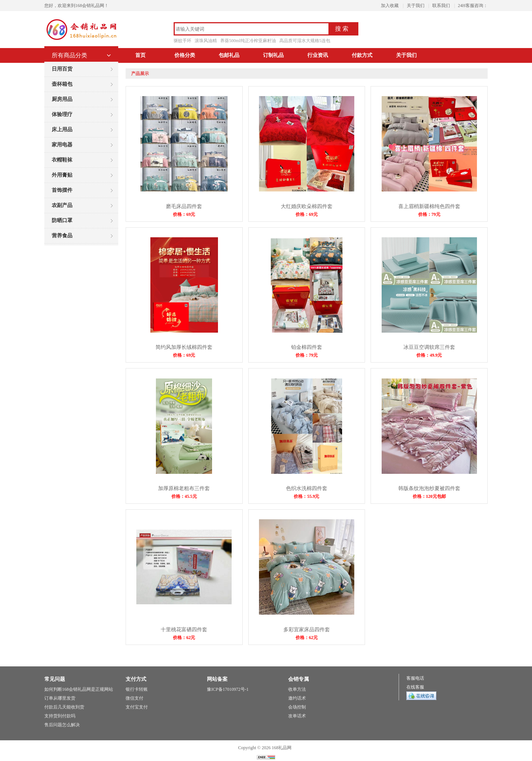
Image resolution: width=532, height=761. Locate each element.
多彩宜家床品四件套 (307, 630)
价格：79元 (429, 214)
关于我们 (416, 6)
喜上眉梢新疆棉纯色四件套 (429, 206)
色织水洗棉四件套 (307, 488)
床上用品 (62, 130)
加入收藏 (390, 6)
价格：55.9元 (306, 496)
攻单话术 (297, 716)
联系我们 (441, 6)
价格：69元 (184, 214)
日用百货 (62, 69)
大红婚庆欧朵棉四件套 (307, 206)
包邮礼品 (229, 55)
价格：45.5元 (184, 496)
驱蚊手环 (183, 41)
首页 (140, 55)
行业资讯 (318, 55)
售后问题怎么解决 (62, 725)
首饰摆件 (62, 190)
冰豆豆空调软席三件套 (429, 347)
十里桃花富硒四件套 (184, 630)
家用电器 (62, 145)
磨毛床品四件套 (184, 206)
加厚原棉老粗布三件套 (184, 488)
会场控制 (297, 707)
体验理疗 (62, 114)
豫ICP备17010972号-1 (228, 689)
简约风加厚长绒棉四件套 (184, 347)
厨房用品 (62, 99)
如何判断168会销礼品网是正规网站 (79, 689)
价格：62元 (184, 638)
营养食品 (62, 236)
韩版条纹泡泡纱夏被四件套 (429, 488)
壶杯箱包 (62, 84)
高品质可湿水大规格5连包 (305, 41)
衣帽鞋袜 (62, 160)
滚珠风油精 (206, 41)
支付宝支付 (137, 707)
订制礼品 (273, 55)
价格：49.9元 (429, 355)
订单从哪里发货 (60, 698)
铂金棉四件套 (307, 347)
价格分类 (185, 55)
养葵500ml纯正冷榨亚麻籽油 (248, 41)
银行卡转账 (137, 689)
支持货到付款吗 (60, 716)
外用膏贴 (62, 175)
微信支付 (134, 698)
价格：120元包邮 (429, 496)
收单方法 (297, 689)
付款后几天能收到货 (64, 707)
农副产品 (62, 205)
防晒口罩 (62, 220)
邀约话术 (297, 698)
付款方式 (362, 55)
